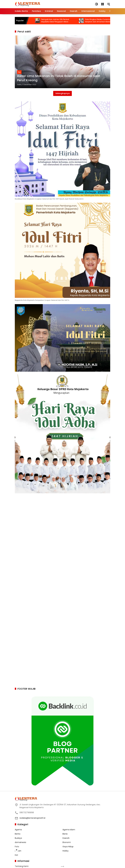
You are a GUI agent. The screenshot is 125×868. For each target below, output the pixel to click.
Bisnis (65, 834)
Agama (18, 830)
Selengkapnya (63, 93)
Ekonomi (67, 842)
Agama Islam (69, 830)
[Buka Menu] (103, 4)
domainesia (20, 842)
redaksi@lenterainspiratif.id (32, 818)
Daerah (66, 838)
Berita (18, 834)
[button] (96, 4)
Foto (17, 847)
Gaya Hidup (68, 847)
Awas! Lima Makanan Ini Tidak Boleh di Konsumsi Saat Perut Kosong (59, 78)
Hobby (66, 851)
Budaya (18, 838)
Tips (19, 72)
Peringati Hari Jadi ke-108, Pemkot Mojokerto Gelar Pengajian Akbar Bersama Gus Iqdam (83, 21)
